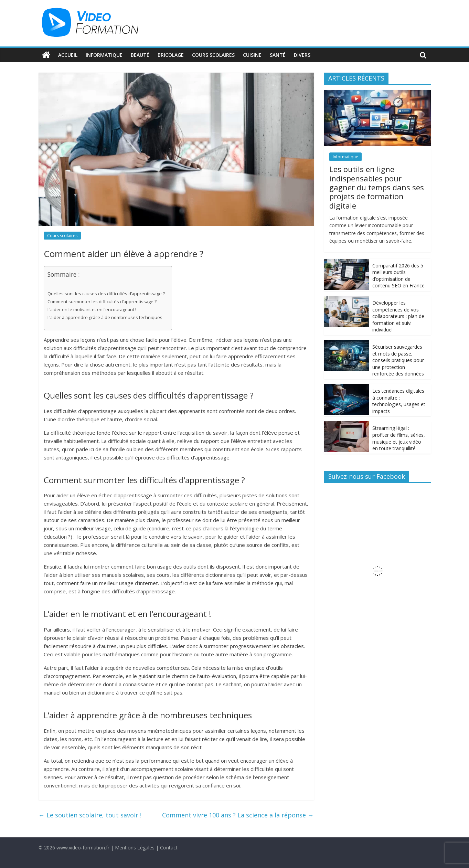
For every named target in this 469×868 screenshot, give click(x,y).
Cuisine (252, 55)
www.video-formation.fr (83, 848)
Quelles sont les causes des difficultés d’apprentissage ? (106, 294)
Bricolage (171, 55)
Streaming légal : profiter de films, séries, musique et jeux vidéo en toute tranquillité (399, 438)
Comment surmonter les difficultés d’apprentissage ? (102, 301)
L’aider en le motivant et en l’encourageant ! (92, 309)
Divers (302, 55)
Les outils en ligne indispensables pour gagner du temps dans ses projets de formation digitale (377, 187)
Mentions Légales (135, 848)
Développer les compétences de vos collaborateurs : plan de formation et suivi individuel (398, 316)
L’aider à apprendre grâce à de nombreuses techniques (105, 317)
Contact (169, 848)
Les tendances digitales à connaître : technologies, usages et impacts (399, 401)
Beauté (140, 55)
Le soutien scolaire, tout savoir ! (90, 815)
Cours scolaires (213, 55)
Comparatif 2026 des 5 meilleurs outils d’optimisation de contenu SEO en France (398, 276)
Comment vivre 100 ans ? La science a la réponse (238, 815)
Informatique (104, 55)
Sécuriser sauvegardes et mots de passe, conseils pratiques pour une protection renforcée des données (398, 360)
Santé (278, 55)
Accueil (68, 55)
